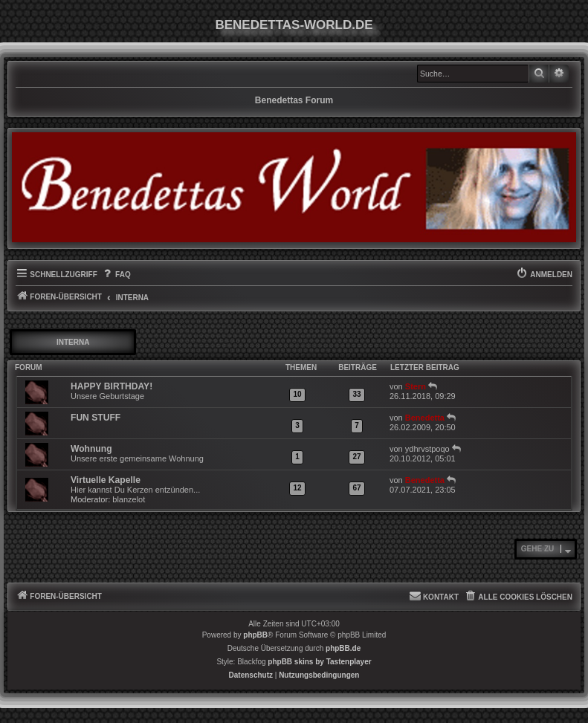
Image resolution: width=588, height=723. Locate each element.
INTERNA (73, 342)
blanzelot (129, 499)
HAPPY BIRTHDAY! (112, 386)
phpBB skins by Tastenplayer (319, 662)
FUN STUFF (96, 418)
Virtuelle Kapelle (106, 480)
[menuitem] (116, 275)
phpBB (255, 635)
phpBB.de (343, 648)
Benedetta (425, 418)
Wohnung (91, 449)
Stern (416, 386)
